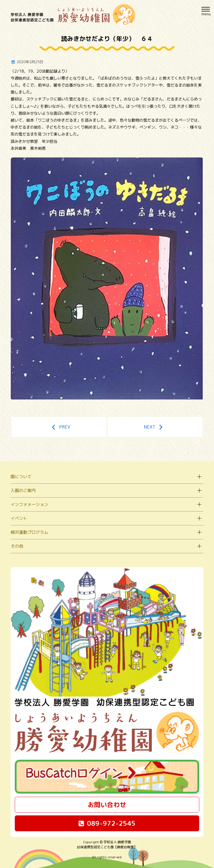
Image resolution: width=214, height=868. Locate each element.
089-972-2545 (107, 823)
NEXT (155, 427)
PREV (59, 427)
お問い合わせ (107, 805)
